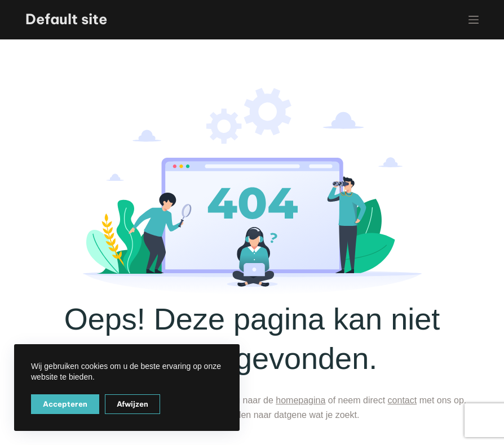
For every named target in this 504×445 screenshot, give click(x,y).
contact (403, 400)
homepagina (300, 400)
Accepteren (65, 404)
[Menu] (474, 20)
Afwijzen (132, 404)
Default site (66, 19)
